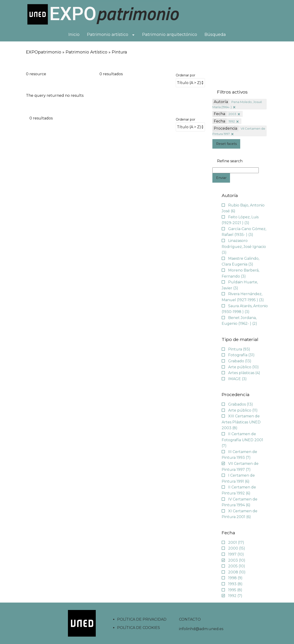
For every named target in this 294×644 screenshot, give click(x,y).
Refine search (230, 161)
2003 (232, 114)
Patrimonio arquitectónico (170, 34)
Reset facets (226, 144)
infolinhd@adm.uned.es (201, 629)
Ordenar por (185, 75)
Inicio (74, 34)
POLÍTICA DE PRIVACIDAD (142, 619)
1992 (232, 121)
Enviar (221, 178)
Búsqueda (215, 34)
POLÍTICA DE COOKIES (139, 628)
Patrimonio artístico (108, 34)
